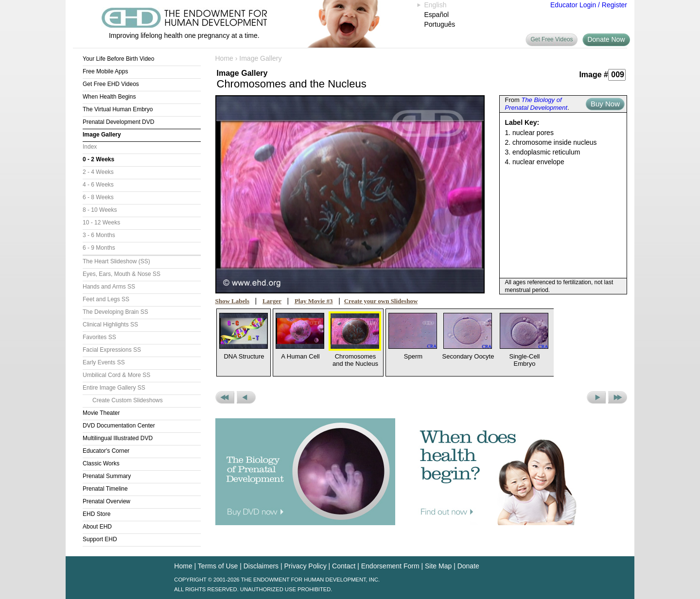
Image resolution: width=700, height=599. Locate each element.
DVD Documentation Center (119, 426)
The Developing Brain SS (115, 312)
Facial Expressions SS (112, 350)
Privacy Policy (306, 566)
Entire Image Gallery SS (114, 388)
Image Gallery (102, 135)
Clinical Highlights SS (110, 325)
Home (224, 58)
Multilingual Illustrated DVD (118, 438)
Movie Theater (101, 413)
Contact (344, 566)
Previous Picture (246, 397)
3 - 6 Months (99, 235)
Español (437, 15)
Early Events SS (104, 362)
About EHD (97, 527)
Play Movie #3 (314, 301)
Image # (594, 75)
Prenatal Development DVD (118, 122)
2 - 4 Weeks (98, 172)
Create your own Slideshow (381, 301)
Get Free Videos (551, 39)
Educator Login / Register (589, 5)
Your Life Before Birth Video (118, 59)
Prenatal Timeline (105, 489)
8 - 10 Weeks (100, 210)
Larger (272, 301)
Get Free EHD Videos (111, 84)
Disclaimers (261, 566)
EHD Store (96, 514)
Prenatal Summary (107, 476)
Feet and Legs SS (106, 299)
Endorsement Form (390, 566)
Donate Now (606, 39)
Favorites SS (99, 337)
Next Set (618, 397)
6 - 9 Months (99, 248)
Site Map (438, 566)
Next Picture (596, 397)
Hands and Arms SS (109, 287)
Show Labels (232, 301)
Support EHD (100, 539)
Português (440, 24)
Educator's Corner (106, 451)
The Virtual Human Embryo (118, 109)
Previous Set (225, 397)
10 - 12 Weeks (101, 222)
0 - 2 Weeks (98, 159)
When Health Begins (109, 97)
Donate (468, 566)
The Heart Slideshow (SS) (116, 261)
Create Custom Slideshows (128, 400)
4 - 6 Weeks (98, 185)
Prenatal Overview (106, 501)
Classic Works (101, 463)
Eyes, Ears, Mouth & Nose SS (122, 274)
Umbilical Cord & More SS (116, 375)
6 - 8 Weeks (98, 197)
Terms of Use (218, 566)
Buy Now (605, 104)
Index (90, 147)
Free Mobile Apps (105, 71)
